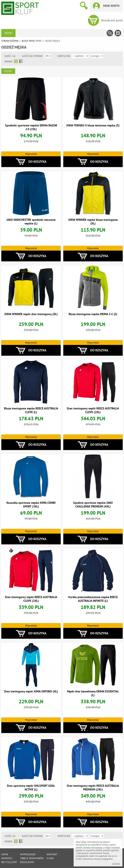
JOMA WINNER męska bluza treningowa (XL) (93, 222)
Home (5, 854)
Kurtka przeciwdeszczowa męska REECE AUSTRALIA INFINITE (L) (93, 599)
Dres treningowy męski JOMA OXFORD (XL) (31, 691)
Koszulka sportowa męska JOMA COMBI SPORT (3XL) (31, 505)
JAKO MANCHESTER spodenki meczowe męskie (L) (31, 222)
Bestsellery (9, 862)
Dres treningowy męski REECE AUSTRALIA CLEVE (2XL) (93, 410)
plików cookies (83, 848)
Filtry (8, 71)
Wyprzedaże (28, 854)
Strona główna (10, 41)
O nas (50, 858)
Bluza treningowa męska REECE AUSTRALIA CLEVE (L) (31, 410)
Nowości (7, 858)
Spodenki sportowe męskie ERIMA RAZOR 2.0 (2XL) (31, 127)
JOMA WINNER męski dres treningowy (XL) (31, 314)
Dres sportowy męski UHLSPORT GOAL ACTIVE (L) (31, 788)
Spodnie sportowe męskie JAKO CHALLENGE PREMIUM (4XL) (93, 505)
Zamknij (116, 864)
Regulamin (27, 862)
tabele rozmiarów (32, 858)
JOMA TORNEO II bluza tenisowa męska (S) (93, 125)
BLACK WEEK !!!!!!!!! (32, 41)
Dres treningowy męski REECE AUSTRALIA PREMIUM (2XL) (93, 788)
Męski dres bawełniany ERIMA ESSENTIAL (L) (93, 693)
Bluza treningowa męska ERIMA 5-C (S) (93, 314)
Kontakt (52, 854)
